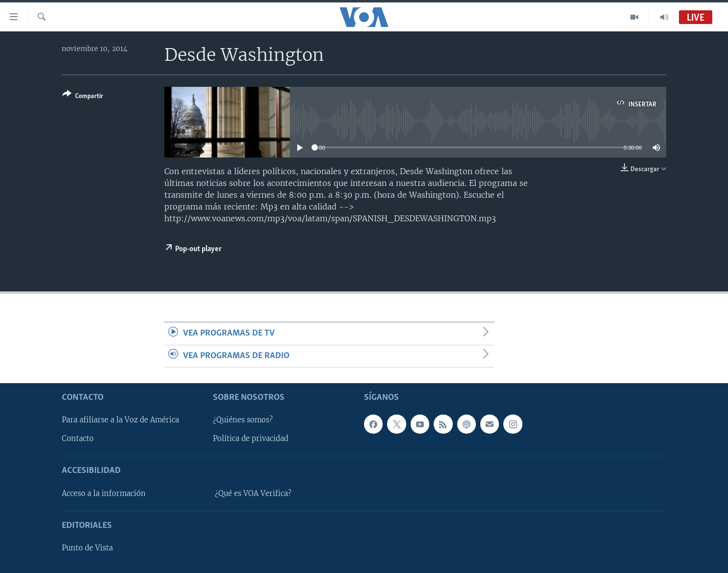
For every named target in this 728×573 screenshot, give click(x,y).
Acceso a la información (104, 494)
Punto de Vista (87, 548)
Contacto (78, 439)
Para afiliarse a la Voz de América (120, 420)
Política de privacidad (251, 439)
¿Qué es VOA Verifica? (253, 494)
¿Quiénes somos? (243, 420)
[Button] (83, 97)
